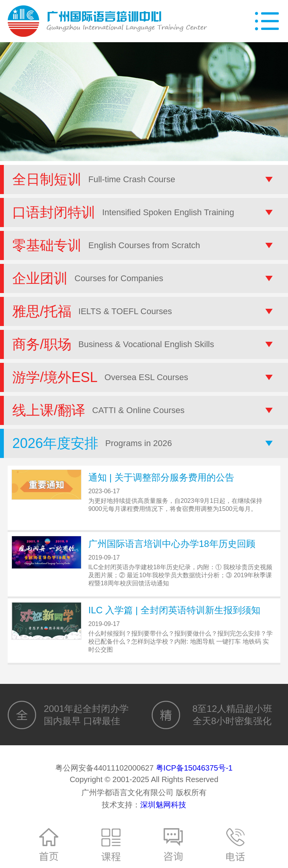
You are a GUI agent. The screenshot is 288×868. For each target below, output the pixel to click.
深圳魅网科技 (163, 805)
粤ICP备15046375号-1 (194, 768)
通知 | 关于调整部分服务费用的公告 (161, 477)
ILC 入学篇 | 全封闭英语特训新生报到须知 (174, 610)
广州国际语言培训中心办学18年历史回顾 (172, 544)
